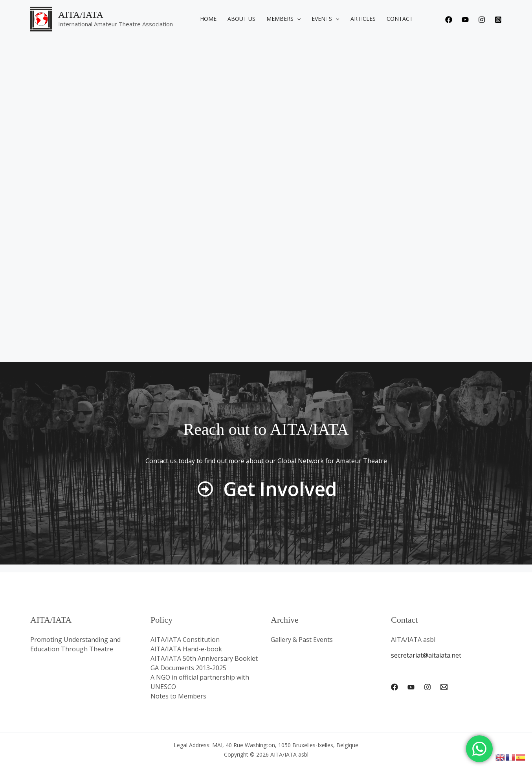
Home (208, 19)
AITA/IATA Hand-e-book (186, 649)
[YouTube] (411, 687)
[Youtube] (465, 20)
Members (283, 19)
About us (241, 19)
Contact (400, 19)
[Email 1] (444, 687)
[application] (297, 19)
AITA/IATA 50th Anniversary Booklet (204, 658)
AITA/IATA (81, 15)
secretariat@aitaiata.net (426, 655)
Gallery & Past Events (302, 640)
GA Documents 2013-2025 (188, 668)
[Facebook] (449, 20)
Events (325, 19)
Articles (363, 19)
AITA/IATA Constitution (185, 640)
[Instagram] (482, 20)
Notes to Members (178, 696)
